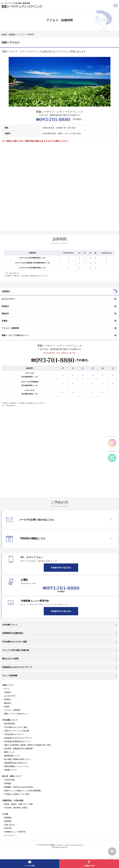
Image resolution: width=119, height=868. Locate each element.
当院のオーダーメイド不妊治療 (17, 731)
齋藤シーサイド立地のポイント (17, 714)
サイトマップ (9, 835)
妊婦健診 (8, 783)
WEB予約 (8, 828)
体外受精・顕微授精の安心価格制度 (18, 749)
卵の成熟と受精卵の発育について (18, 759)
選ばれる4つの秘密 (59, 659)
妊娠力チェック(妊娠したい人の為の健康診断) (23, 791)
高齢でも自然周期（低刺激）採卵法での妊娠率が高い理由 (27, 745)
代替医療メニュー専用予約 (15, 832)
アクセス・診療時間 (12, 710)
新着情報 (8, 821)
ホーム (7, 689)
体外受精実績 (9, 724)
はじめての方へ (10, 696)
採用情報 (8, 818)
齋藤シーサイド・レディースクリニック (67, 845)
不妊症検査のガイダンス (14, 734)
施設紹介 (8, 703)
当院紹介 (8, 692)
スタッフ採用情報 (59, 676)
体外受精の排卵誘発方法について (18, 742)
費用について (9, 752)
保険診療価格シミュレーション (17, 766)
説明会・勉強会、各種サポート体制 (18, 804)
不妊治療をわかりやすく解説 (59, 642)
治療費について (10, 770)
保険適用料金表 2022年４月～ (16, 763)
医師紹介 (8, 699)
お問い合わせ (9, 825)
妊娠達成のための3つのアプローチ (59, 667)
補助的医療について (12, 756)
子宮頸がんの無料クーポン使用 (17, 794)
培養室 (7, 707)
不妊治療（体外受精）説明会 (16, 808)
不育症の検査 (9, 780)
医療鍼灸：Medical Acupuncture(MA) (19, 787)
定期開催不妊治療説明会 (59, 633)
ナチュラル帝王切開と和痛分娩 (59, 650)
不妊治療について (59, 625)
